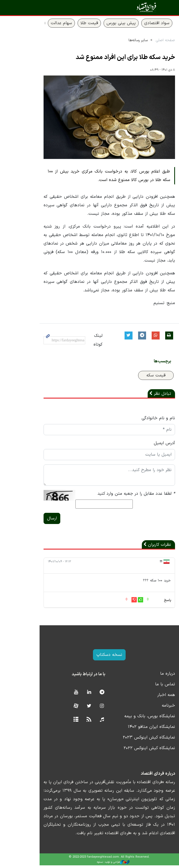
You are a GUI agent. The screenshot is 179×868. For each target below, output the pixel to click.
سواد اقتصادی (139, 23)
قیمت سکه (138, 378)
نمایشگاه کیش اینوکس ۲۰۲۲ (131, 751)
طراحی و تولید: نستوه (94, 865)
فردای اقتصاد (143, 7)
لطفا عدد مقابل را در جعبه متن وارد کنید (118, 496)
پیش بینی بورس (103, 23)
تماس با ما (147, 687)
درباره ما (150, 676)
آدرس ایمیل (147, 446)
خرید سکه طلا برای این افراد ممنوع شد (108, 57)
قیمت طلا (71, 23)
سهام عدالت (44, 23)
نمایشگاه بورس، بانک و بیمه (132, 719)
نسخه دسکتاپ (90, 657)
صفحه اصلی (148, 40)
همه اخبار (148, 698)
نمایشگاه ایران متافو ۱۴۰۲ (134, 729)
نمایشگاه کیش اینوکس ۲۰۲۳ (131, 740)
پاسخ (150, 603)
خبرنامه (151, 708)
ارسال (30, 521)
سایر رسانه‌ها (120, 40)
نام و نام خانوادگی (140, 421)
